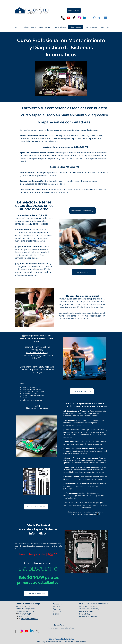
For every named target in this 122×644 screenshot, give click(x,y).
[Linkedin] (85, 18)
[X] (37, 631)
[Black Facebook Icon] (74, 18)
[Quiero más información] (83, 211)
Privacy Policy (59, 625)
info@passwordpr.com (30, 619)
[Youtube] (68, 18)
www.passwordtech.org (37, 353)
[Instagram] (79, 18)
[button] (106, 17)
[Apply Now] (74, 10)
